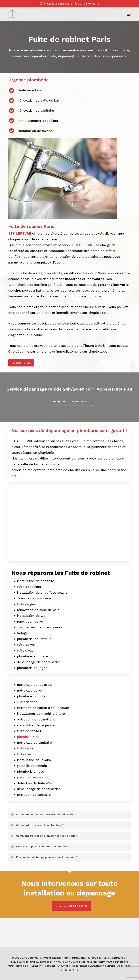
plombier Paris (28, 737)
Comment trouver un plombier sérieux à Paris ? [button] (44, 836)
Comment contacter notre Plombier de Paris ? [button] (43, 814)
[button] (129, 14)
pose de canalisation (33, 777)
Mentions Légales (51, 958)
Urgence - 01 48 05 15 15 (71, 906)
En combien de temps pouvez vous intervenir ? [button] (44, 857)
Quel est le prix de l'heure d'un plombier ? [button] (41, 846)
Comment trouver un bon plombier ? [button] (37, 825)
